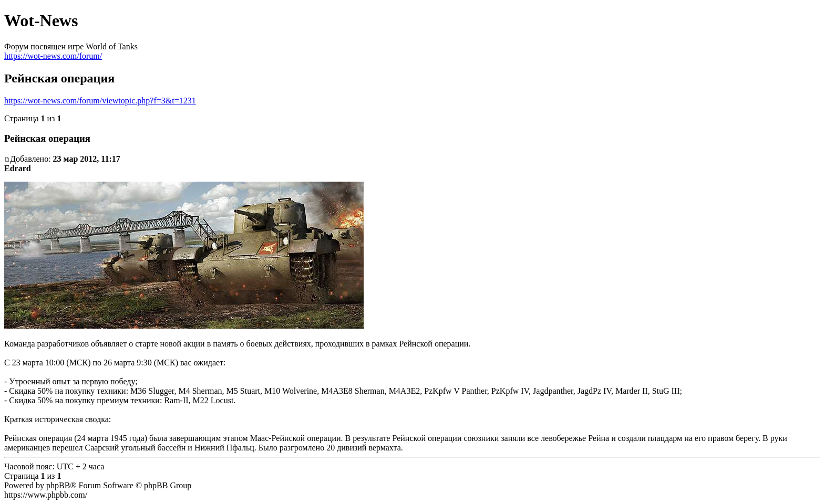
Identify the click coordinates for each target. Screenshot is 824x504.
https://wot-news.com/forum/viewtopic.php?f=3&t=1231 (100, 101)
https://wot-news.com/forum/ (53, 56)
